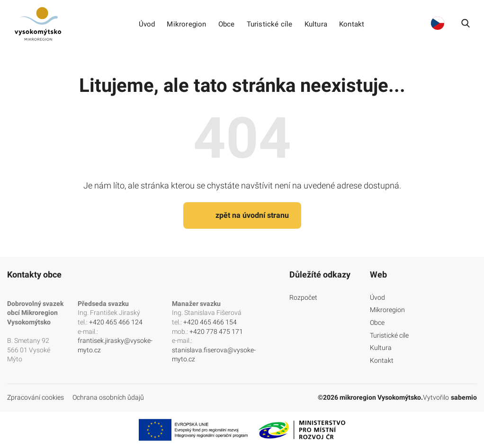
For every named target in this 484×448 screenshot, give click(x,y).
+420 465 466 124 (116, 322)
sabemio (464, 397)
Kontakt (352, 24)
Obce (227, 24)
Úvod (147, 24)
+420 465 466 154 (210, 322)
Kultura (316, 24)
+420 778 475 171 (216, 332)
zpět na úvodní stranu (242, 215)
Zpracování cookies (36, 397)
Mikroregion (186, 24)
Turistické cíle (270, 24)
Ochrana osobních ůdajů (108, 397)
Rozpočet (303, 297)
